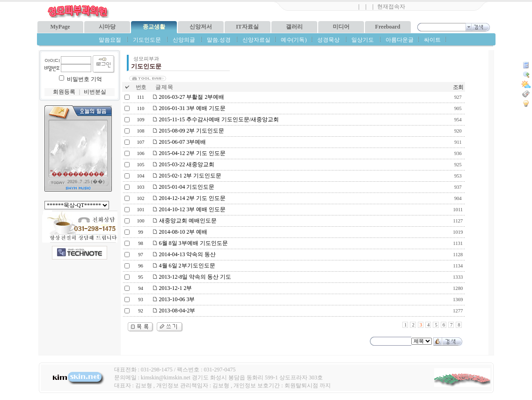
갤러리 (294, 27)
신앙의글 (184, 40)
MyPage (60, 27)
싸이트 (432, 40)
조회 (458, 87)
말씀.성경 (219, 40)
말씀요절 (110, 40)
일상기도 (363, 40)
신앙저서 (201, 27)
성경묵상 (328, 40)
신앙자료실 (256, 40)
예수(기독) (294, 40)
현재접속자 (391, 7)
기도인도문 (147, 40)
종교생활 (154, 27)
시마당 (107, 27)
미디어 (341, 27)
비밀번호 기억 (84, 79)
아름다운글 (400, 40)
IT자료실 (247, 27)
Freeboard (388, 27)
